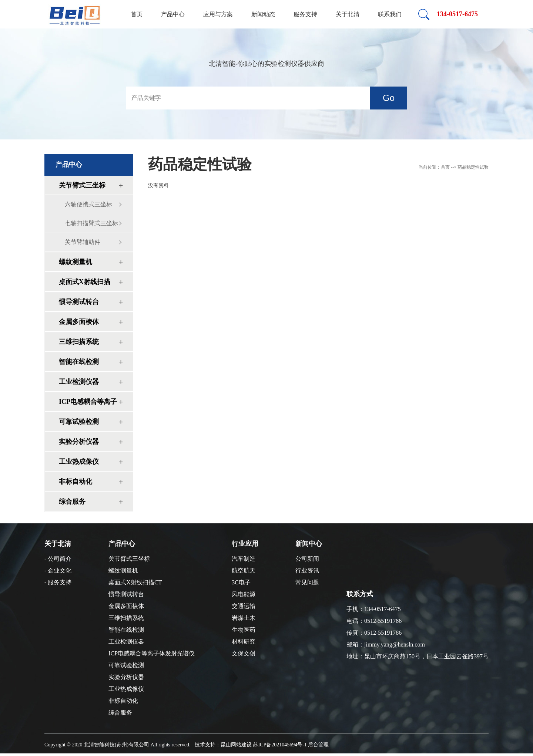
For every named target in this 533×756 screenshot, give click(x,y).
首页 (137, 14)
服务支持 (305, 14)
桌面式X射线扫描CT (85, 285)
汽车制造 (244, 559)
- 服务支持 (58, 582)
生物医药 (244, 630)
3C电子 (241, 582)
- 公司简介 (58, 559)
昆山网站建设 (236, 745)
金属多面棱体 (79, 322)
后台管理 (318, 745)
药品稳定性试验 (200, 164)
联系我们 (390, 14)
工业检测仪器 (79, 382)
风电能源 (244, 594)
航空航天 (244, 571)
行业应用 (245, 544)
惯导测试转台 (79, 302)
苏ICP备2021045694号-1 (280, 745)
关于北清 (348, 14)
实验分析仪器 (79, 442)
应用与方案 (218, 14)
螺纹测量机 (76, 262)
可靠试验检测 (79, 422)
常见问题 (307, 582)
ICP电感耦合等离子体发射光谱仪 (88, 404)
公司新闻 (307, 559)
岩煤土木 (244, 618)
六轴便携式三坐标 (88, 204)
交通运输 (244, 606)
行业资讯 (307, 571)
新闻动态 (263, 14)
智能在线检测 (79, 362)
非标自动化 (76, 482)
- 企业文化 (58, 571)
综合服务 (72, 502)
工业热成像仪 (79, 462)
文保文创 (244, 653)
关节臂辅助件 (83, 242)
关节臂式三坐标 (82, 185)
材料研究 (244, 642)
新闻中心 (309, 544)
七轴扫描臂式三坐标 (91, 223)
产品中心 (173, 14)
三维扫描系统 (79, 342)
